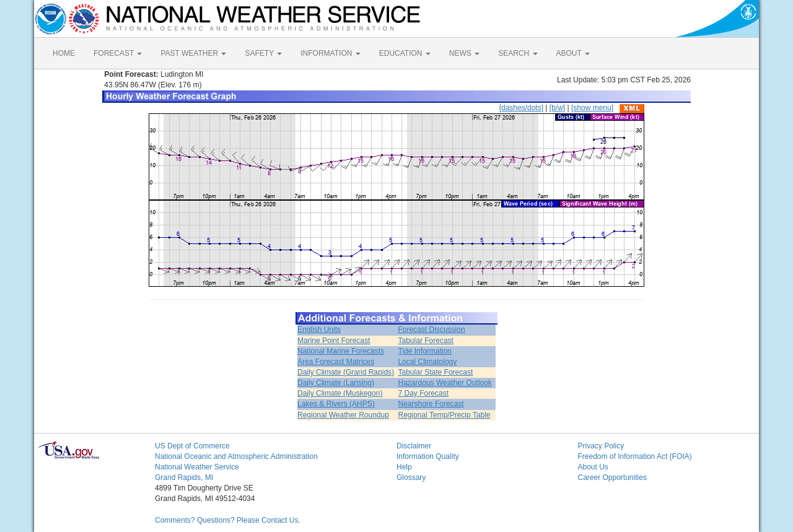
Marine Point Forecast (334, 341)
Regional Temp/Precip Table (445, 415)
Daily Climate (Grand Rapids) (346, 372)
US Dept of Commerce (192, 446)
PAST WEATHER (193, 53)
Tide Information (425, 351)
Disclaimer (414, 446)
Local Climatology (428, 362)
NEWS (464, 53)
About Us (593, 467)
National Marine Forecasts (341, 351)
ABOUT (573, 53)
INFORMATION (330, 53)
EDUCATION (405, 53)
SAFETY (263, 53)
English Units (319, 329)
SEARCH (518, 53)
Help (404, 467)
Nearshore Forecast (431, 404)
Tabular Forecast (426, 341)
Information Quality (428, 456)
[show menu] (592, 108)
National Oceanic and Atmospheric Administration (236, 456)
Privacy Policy (601, 446)
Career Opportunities (612, 477)
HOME (64, 53)
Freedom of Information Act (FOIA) (635, 456)
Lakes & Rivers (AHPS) (336, 404)
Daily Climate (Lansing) (336, 383)
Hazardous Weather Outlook (445, 383)
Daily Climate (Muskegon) (340, 393)
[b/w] (557, 108)
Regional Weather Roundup (343, 415)
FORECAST (118, 53)
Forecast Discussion (432, 329)
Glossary (411, 477)
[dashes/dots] (521, 108)
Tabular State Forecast (436, 372)
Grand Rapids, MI (184, 477)
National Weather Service (197, 467)
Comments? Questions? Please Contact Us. (228, 520)
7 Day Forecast (423, 393)
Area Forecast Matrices (336, 362)
